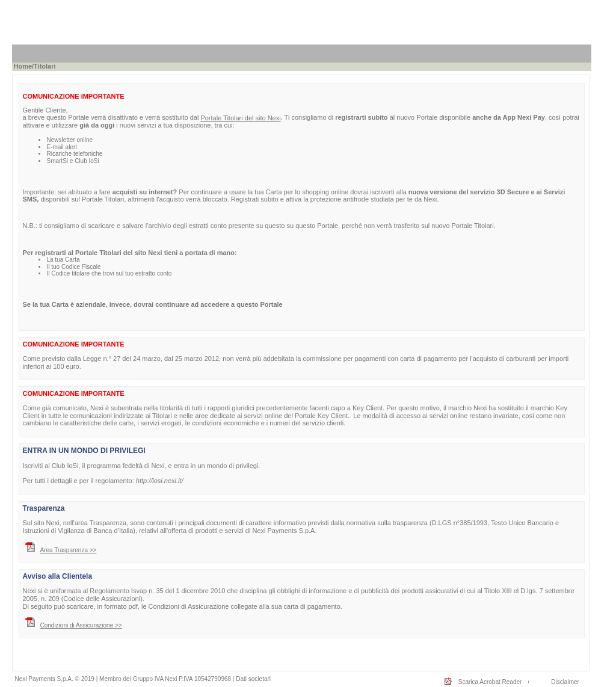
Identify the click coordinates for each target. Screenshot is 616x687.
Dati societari (253, 679)
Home (23, 66)
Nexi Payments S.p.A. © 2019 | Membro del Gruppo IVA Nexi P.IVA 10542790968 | (125, 679)
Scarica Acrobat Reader (490, 682)
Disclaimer (565, 682)
